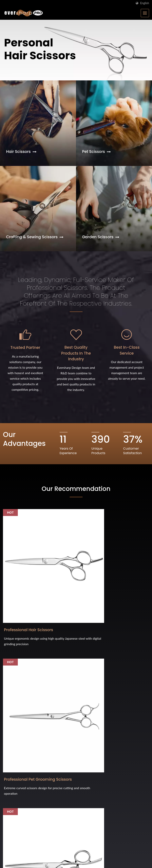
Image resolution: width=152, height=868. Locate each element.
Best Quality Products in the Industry (76, 366)
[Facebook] (5, 714)
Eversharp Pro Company (40, 859)
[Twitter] (9, 714)
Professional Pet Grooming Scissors (73, 583)
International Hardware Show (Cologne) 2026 (35, 756)
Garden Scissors (101, 237)
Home (89, 754)
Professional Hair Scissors (21, 583)
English (145, 3)
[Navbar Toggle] (145, 13)
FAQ (88, 786)
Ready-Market (140, 859)
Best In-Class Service (127, 363)
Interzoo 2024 (14, 830)
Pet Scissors (97, 152)
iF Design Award (16, 776)
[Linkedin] (14, 714)
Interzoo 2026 (14, 812)
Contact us (92, 793)
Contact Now (127, 647)
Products (91, 770)
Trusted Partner (25, 360)
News (88, 778)
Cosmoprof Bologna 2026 (23, 794)
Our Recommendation (76, 502)
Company (91, 762)
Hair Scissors (22, 152)
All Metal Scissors (122, 580)
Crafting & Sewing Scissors (36, 237)
